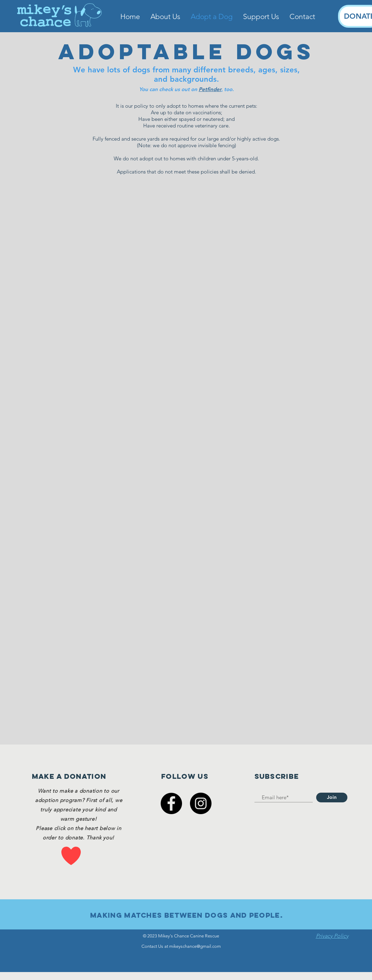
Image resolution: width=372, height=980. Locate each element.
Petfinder (210, 89)
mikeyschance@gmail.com (195, 946)
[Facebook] (171, 803)
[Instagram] (201, 803)
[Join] (332, 798)
